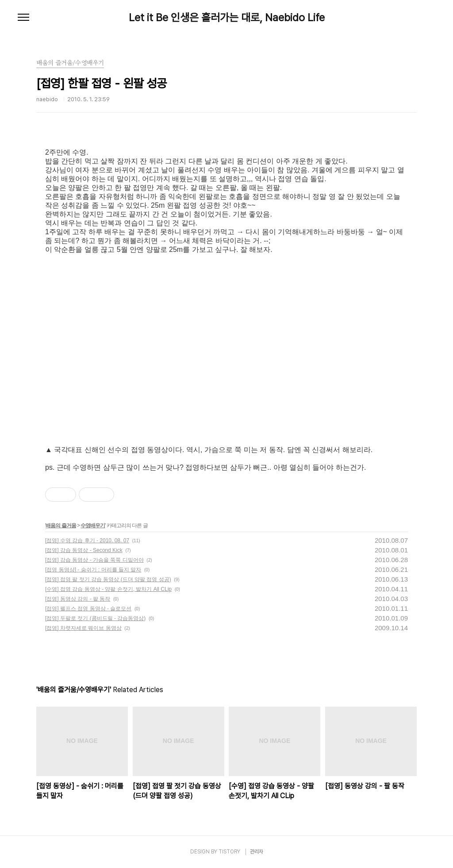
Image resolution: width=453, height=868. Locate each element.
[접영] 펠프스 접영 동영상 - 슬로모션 (88, 609)
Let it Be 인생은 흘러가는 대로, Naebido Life (227, 18)
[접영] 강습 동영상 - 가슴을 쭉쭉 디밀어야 (94, 560)
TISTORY (229, 852)
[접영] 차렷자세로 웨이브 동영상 (83, 628)
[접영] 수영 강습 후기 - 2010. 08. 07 (87, 541)
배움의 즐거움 (61, 525)
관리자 (257, 852)
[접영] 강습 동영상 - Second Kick (84, 550)
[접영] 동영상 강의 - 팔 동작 (78, 599)
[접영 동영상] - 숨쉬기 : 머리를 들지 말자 (93, 570)
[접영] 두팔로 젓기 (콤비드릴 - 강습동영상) (95, 618)
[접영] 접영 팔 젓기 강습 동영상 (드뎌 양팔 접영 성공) (108, 579)
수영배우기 (93, 525)
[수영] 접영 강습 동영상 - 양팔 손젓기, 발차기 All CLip (108, 589)
